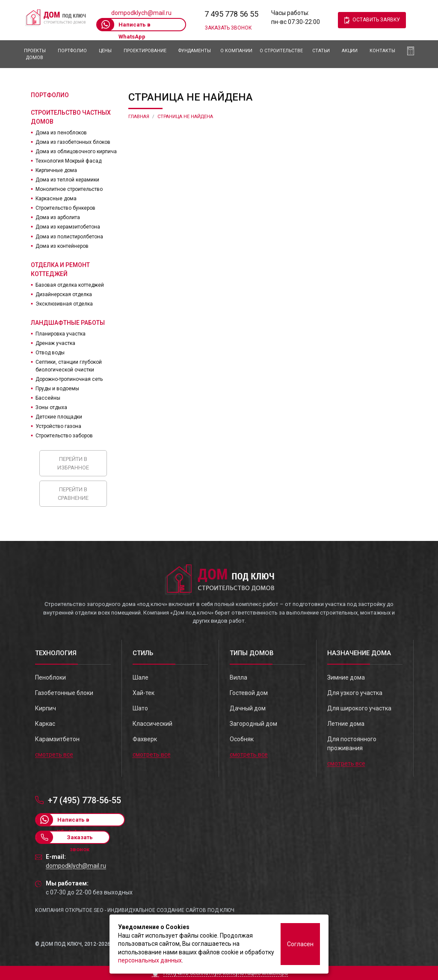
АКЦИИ (350, 51)
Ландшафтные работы (68, 323)
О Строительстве (281, 51)
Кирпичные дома (56, 170)
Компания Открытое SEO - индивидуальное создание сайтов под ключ (135, 910)
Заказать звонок (228, 28)
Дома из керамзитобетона (68, 227)
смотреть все (54, 754)
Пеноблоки (50, 677)
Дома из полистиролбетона (69, 237)
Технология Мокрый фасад (68, 161)
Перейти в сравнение (73, 494)
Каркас (45, 724)
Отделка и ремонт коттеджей (60, 269)
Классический (152, 724)
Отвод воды (50, 353)
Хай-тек (144, 693)
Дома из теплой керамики (67, 180)
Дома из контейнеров (62, 246)
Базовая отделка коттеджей (70, 285)
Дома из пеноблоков (61, 133)
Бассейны (48, 398)
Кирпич (46, 708)
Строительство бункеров (65, 208)
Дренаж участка (55, 343)
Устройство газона (58, 426)
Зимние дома (346, 677)
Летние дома (346, 724)
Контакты (382, 51)
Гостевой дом (249, 693)
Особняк (242, 739)
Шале (141, 677)
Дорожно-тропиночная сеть (69, 379)
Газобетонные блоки (64, 693)
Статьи (321, 51)
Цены (105, 51)
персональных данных (150, 960)
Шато (140, 708)
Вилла (238, 677)
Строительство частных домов (71, 117)
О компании (236, 51)
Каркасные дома (56, 199)
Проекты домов (35, 54)
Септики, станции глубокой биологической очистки (69, 366)
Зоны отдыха (51, 407)
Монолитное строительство (69, 189)
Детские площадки (59, 417)
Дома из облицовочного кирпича (76, 151)
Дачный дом (248, 708)
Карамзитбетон (57, 739)
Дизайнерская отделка (64, 294)
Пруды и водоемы (57, 389)
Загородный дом (253, 724)
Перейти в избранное (73, 463)
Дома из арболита (58, 217)
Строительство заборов (64, 436)
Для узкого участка (355, 693)
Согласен (300, 944)
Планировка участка (61, 334)
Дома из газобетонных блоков (73, 142)
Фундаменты (195, 51)
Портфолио (72, 51)
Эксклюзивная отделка (64, 304)
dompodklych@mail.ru (141, 13)
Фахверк (145, 739)
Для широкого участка (359, 708)
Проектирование (145, 51)
